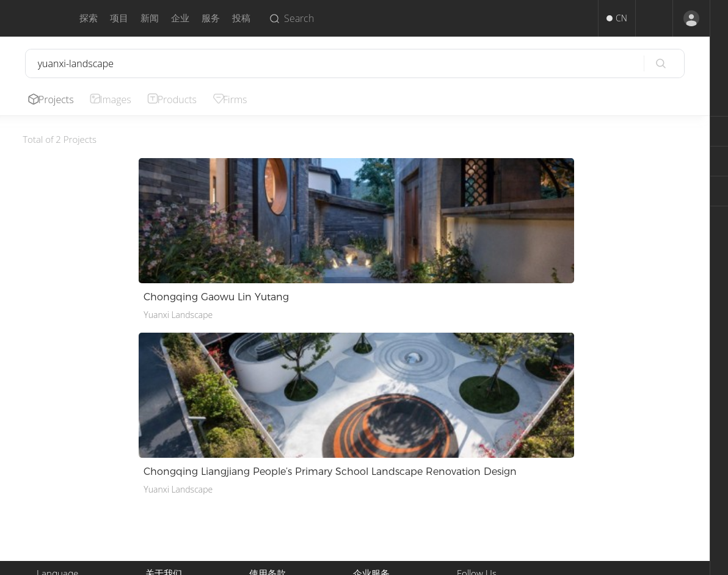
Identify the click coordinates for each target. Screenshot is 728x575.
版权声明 (266, 466)
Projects (58, 99)
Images (119, 99)
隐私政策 (266, 481)
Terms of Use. (417, 561)
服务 (211, 18)
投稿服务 (370, 451)
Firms (244, 99)
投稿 (241, 18)
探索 (89, 18)
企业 (180, 18)
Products (184, 99)
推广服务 (370, 466)
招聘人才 (370, 481)
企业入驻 (370, 495)
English (50, 466)
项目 (119, 18)
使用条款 (266, 451)
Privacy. (371, 561)
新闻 (150, 18)
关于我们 (162, 451)
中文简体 (54, 451)
